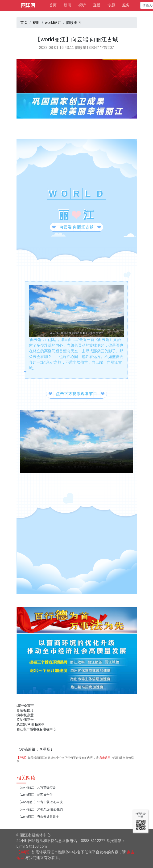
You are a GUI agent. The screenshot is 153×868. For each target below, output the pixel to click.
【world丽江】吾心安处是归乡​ (38, 817)
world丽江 (53, 23)
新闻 (67, 5)
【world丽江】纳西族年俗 (35, 795)
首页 (53, 5)
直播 (97, 5)
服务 (126, 5)
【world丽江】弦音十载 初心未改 (40, 802)
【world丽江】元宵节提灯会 (37, 787)
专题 (111, 5)
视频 (77, 441)
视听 (82, 5)
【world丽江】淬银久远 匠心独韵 (40, 809)
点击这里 (105, 758)
